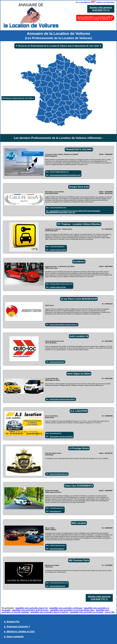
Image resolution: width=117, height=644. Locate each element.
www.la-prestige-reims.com (59, 474)
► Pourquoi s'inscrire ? (17, 626)
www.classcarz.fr (55, 511)
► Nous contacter (14, 636)
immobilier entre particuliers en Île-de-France (30, 610)
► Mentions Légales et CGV (19, 631)
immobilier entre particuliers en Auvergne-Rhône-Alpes (72, 610)
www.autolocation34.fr (57, 362)
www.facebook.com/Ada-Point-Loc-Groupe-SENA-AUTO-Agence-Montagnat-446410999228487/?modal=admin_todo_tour (73, 212)
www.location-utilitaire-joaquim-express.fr (64, 325)
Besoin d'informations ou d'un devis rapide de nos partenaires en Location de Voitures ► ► (95, 18)
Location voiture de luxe (58, 287)
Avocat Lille (109, 612)
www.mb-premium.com (57, 586)
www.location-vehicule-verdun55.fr (61, 437)
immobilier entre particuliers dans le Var (32, 608)
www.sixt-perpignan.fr (57, 549)
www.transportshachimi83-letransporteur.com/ (65, 175)
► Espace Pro (12, 621)
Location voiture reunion (58, 250)
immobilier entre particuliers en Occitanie (87, 612)
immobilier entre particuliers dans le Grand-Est (49, 612)
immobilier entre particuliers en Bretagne (66, 608)
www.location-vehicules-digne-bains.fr (63, 399)
